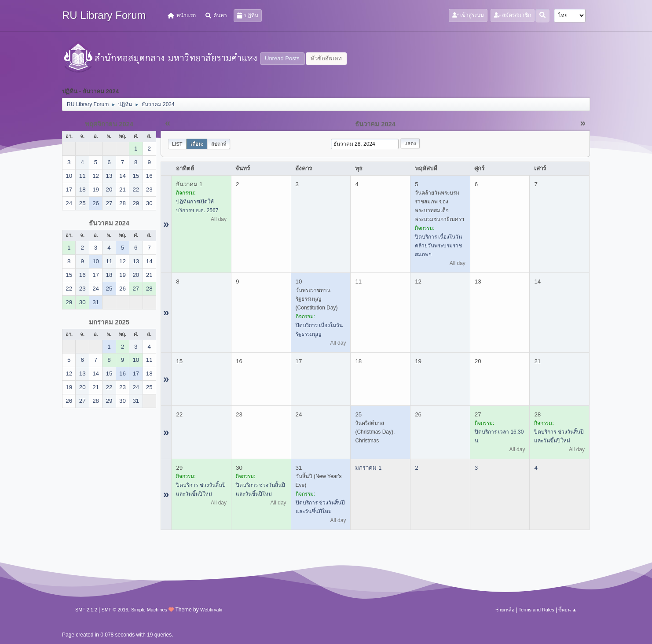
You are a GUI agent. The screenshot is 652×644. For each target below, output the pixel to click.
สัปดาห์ (219, 144)
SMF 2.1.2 (86, 610)
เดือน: (197, 144)
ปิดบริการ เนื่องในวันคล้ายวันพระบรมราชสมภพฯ (438, 246)
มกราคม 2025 (109, 322)
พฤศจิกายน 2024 (109, 124)
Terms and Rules (537, 610)
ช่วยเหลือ (505, 610)
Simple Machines (149, 610)
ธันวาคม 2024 (109, 223)
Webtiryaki (211, 610)
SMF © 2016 (115, 610)
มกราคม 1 (368, 468)
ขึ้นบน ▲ (568, 610)
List (177, 144)
